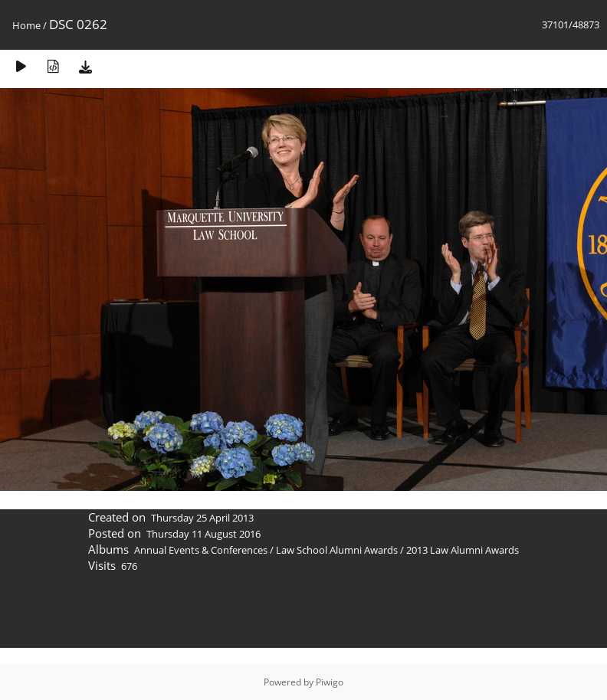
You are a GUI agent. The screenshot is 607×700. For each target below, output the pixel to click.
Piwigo (330, 682)
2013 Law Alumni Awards (463, 550)
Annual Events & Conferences (201, 550)
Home (26, 25)
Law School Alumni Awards (337, 550)
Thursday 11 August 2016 (203, 534)
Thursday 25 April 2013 (202, 518)
